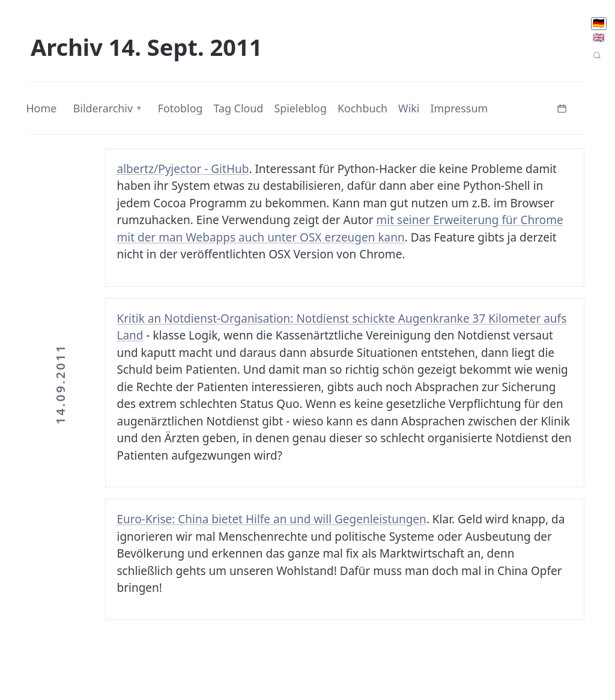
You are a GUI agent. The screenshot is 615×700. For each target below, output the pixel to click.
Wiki (409, 108)
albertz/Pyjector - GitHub (183, 169)
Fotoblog (180, 108)
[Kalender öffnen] (562, 107)
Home (41, 108)
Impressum (459, 108)
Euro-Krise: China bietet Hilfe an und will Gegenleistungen (272, 519)
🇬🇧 (599, 38)
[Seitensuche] (597, 56)
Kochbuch (362, 108)
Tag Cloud (238, 108)
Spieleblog (300, 108)
